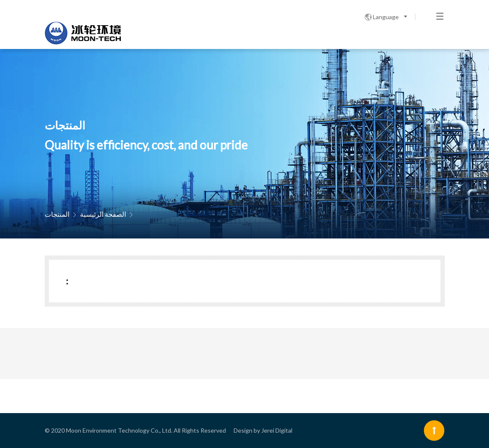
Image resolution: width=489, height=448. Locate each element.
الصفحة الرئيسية (103, 214)
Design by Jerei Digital (263, 430)
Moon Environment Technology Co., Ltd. (119, 430)
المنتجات (57, 214)
